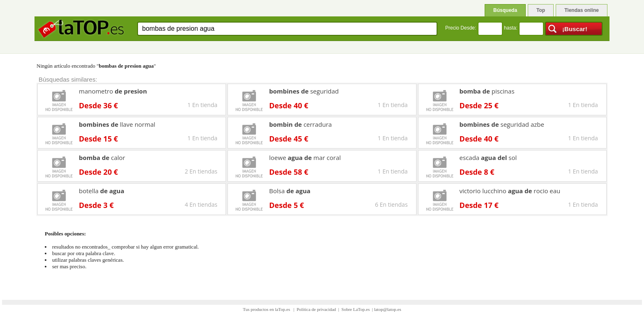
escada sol (488, 158)
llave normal (117, 124)
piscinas (487, 91)
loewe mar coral (305, 158)
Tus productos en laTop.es (267, 309)
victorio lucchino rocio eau (510, 191)
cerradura (300, 124)
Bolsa (290, 191)
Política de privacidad (316, 309)
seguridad (304, 91)
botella (102, 191)
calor (102, 158)
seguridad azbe (502, 124)
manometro (113, 91)
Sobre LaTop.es (355, 309)
